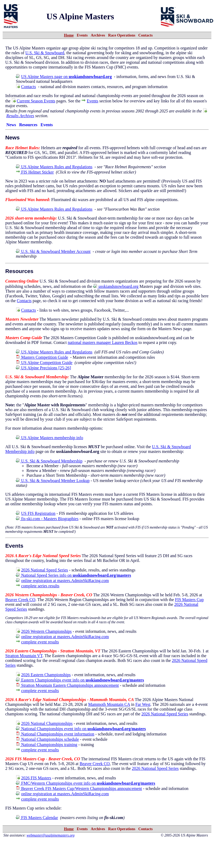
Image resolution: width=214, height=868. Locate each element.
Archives (98, 35)
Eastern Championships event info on (80, 680)
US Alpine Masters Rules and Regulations (54, 167)
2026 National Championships (47, 723)
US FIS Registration (38, 513)
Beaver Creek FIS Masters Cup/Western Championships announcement (79, 789)
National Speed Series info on (73, 575)
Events (82, 35)
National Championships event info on (81, 729)
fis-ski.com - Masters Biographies (47, 519)
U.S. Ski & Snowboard (45, 53)
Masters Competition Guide (42, 357)
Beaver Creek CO (20, 600)
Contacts (146, 35)
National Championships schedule (47, 739)
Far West (143, 704)
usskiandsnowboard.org (116, 286)
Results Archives (20, 116)
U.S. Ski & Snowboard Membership (49, 461)
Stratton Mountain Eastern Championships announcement (67, 685)
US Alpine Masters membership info (50, 438)
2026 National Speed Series (45, 570)
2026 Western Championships (46, 631)
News (11, 125)
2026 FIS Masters (36, 778)
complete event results (40, 642)
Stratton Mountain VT (24, 656)
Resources (28, 125)
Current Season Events (36, 101)
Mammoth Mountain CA (109, 704)
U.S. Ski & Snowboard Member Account (53, 251)
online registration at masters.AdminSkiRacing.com (65, 581)
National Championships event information (55, 734)
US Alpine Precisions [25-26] (43, 368)
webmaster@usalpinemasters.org (51, 835)
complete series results (40, 586)
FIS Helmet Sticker (35, 172)
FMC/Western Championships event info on (85, 783)
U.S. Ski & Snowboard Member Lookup (53, 481)
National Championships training (46, 745)
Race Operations (122, 35)
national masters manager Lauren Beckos (103, 342)
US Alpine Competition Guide (44, 363)
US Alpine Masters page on (66, 77)
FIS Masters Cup (189, 600)
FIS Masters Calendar (37, 818)
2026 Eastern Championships (46, 675)
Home (69, 35)
